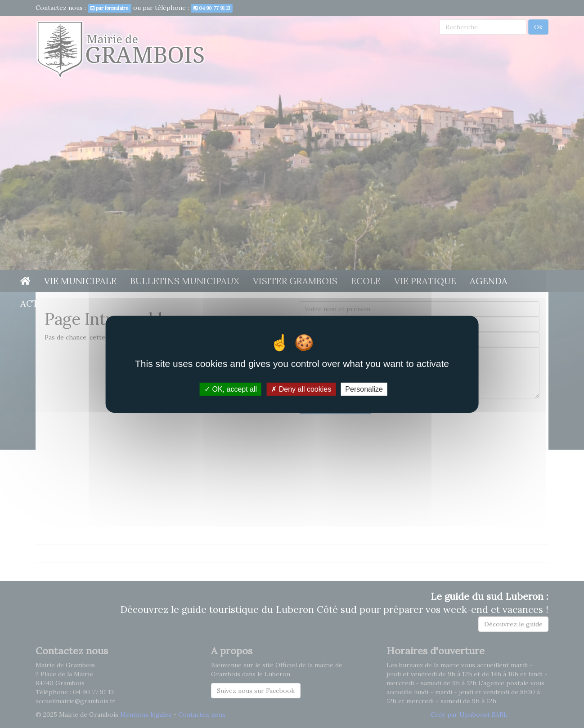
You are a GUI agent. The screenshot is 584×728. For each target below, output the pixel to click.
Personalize (364, 389)
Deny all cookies (301, 389)
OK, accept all (231, 389)
